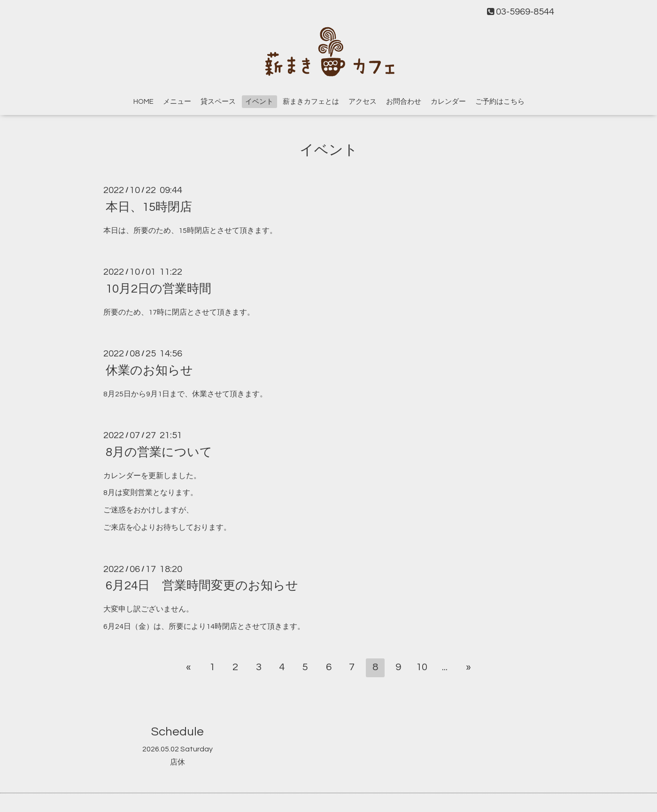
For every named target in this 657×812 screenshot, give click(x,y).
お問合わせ (404, 102)
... (445, 667)
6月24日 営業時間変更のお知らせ (202, 586)
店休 (178, 762)
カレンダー (448, 102)
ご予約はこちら (500, 102)
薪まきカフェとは (311, 102)
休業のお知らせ (149, 370)
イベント (259, 102)
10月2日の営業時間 (158, 288)
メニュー (177, 102)
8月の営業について (159, 452)
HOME (143, 102)
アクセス (363, 102)
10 (422, 667)
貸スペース (218, 102)
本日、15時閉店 (149, 207)
